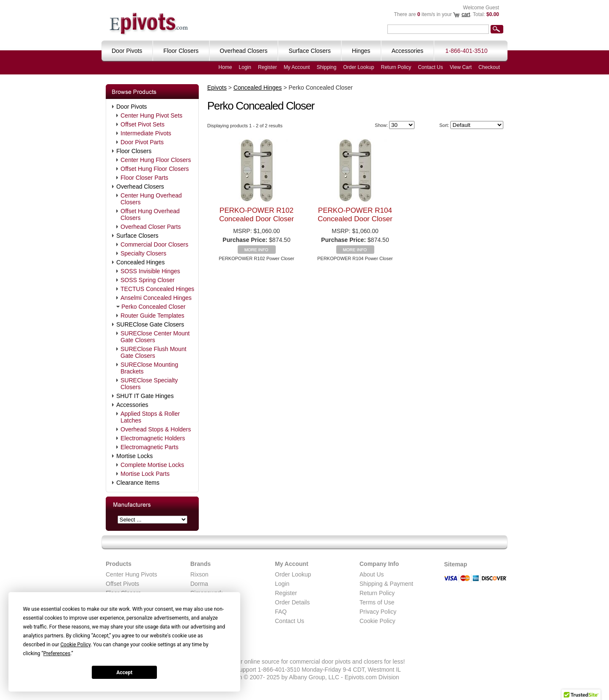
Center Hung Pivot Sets (151, 115)
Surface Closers (137, 236)
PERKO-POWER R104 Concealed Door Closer (355, 215)
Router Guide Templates (152, 316)
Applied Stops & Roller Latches (150, 417)
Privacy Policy (378, 612)
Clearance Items (138, 483)
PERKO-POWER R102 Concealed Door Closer (256, 215)
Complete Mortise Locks (152, 465)
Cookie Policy (377, 621)
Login (245, 67)
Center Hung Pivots (131, 574)
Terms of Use (377, 602)
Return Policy (396, 67)
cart (466, 14)
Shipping (327, 67)
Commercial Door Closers (154, 244)
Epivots (217, 88)
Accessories (132, 405)
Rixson (199, 574)
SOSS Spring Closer (148, 280)
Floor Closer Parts (144, 178)
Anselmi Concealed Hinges (156, 298)
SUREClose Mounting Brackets (149, 368)
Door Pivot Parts (142, 142)
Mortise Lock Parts (145, 474)
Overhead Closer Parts (151, 227)
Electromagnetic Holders (153, 438)
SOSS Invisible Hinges (150, 271)
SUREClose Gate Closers (150, 324)
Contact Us (430, 67)
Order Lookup (358, 67)
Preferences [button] (57, 653)
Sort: (444, 125)
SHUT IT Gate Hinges (145, 396)
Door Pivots (132, 107)
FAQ (281, 612)
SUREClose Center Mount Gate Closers (155, 337)
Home (225, 67)
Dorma (199, 584)
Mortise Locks (134, 456)
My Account (297, 67)
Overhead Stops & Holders (156, 429)
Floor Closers (134, 151)
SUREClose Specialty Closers (149, 384)
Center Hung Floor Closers (156, 160)
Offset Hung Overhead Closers (150, 214)
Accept (124, 673)
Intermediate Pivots (146, 133)
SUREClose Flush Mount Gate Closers (154, 352)
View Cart (461, 67)
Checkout (489, 67)
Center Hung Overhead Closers (151, 199)
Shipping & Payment (386, 584)
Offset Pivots (122, 584)
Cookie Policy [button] (75, 645)
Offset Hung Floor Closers (155, 169)
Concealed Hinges (140, 262)
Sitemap (455, 564)
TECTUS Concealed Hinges (157, 289)
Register (267, 67)
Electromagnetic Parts (150, 447)
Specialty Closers (143, 253)
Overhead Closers (140, 187)
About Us (372, 574)
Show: (381, 125)
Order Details (292, 602)
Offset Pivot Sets (143, 124)
